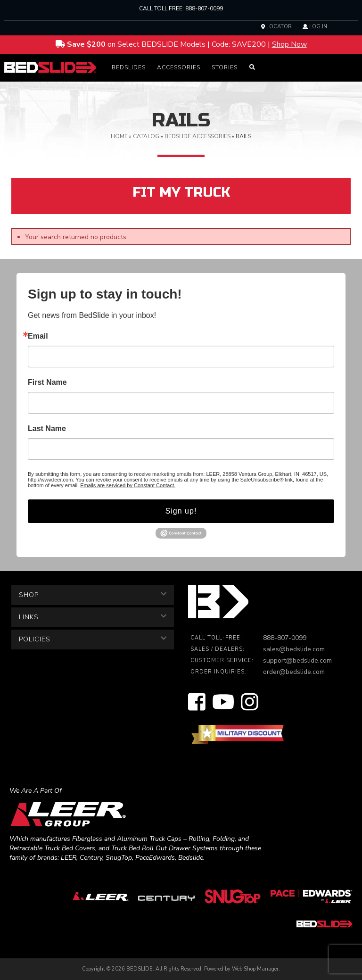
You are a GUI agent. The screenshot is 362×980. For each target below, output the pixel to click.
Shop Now (289, 44)
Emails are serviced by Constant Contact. (128, 485)
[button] (129, 68)
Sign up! (181, 511)
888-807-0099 (204, 8)
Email (38, 336)
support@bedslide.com (297, 660)
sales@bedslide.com (294, 649)
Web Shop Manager (255, 969)
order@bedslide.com (294, 672)
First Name (47, 382)
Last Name (47, 429)
